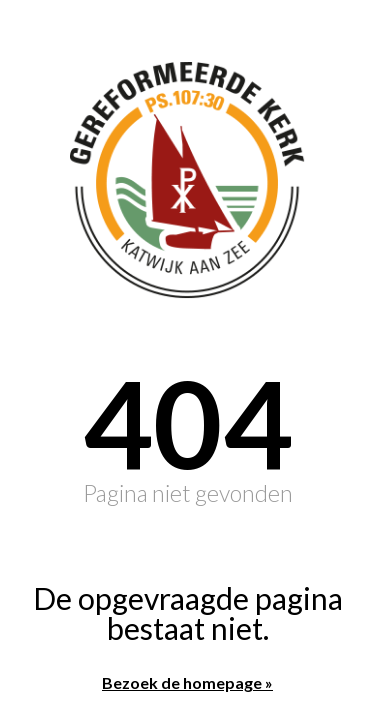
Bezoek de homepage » (187, 682)
